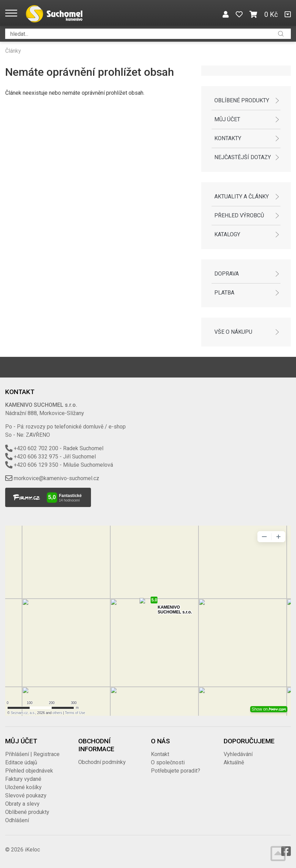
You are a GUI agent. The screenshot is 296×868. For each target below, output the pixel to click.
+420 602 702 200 (36, 448)
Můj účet (227, 119)
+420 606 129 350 (36, 465)
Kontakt (160, 754)
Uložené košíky (23, 787)
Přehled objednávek (29, 771)
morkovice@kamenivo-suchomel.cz (57, 478)
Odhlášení (17, 820)
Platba (224, 293)
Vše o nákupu (233, 332)
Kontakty (228, 138)
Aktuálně (234, 762)
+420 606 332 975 (36, 457)
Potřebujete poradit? (176, 771)
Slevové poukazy (26, 795)
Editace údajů (21, 762)
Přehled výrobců (239, 215)
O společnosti (168, 762)
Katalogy (227, 234)
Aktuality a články (242, 197)
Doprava (227, 274)
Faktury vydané (23, 779)
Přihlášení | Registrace (32, 754)
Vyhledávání (238, 754)
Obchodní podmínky (102, 762)
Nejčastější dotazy (243, 157)
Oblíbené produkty (242, 100)
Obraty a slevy (22, 804)
